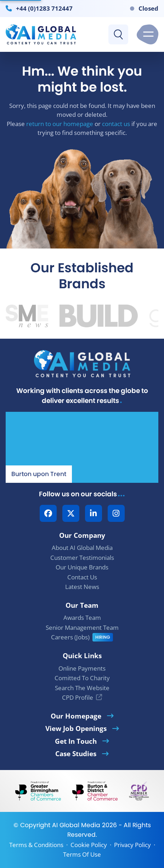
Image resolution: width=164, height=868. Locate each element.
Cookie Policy (89, 845)
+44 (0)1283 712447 (44, 8)
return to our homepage (60, 124)
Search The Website (82, 688)
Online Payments (82, 668)
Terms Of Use (82, 854)
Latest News (82, 587)
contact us (116, 124)
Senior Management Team (82, 627)
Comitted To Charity (82, 678)
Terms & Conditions (36, 845)
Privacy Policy (132, 845)
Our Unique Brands (82, 567)
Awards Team (82, 618)
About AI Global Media (82, 548)
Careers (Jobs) (70, 637)
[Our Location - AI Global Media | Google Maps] (82, 447)
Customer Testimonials (82, 558)
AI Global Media (76, 825)
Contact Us (82, 577)
